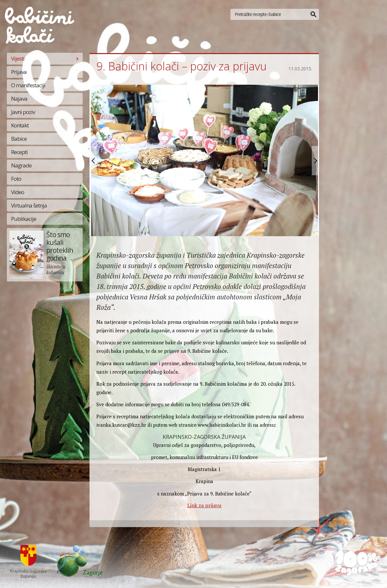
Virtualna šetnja (29, 205)
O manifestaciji (28, 85)
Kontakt (20, 125)
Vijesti (18, 58)
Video (18, 192)
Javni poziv (23, 112)
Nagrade (21, 165)
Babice (19, 139)
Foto (16, 179)
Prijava (19, 72)
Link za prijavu (204, 505)
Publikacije (24, 219)
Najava (19, 99)
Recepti (19, 152)
